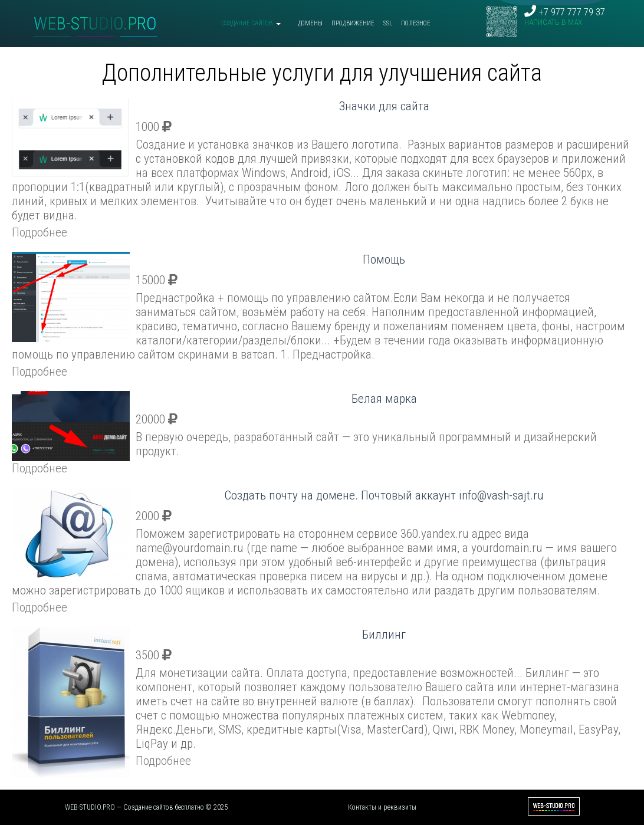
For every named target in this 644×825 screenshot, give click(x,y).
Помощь (384, 259)
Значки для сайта (384, 106)
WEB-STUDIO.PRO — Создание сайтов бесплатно (134, 807)
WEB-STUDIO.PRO (95, 24)
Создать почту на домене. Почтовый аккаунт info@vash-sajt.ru (384, 495)
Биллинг (384, 635)
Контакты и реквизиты (382, 807)
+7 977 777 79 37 (565, 16)
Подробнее (40, 232)
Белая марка (384, 399)
